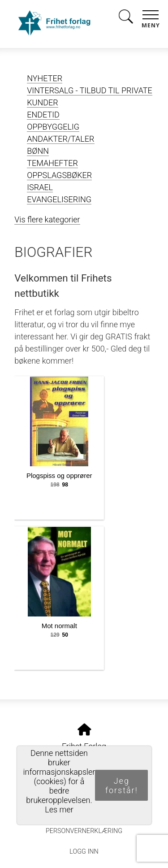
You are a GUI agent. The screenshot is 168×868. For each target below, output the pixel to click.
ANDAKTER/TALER (60, 139)
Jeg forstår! (122, 786)
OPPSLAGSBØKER (59, 175)
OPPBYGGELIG (53, 127)
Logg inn (84, 852)
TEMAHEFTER (52, 163)
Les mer (59, 809)
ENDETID (43, 115)
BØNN (38, 151)
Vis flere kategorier (47, 219)
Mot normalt (59, 626)
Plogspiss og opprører (59, 475)
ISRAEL (40, 187)
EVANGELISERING (59, 199)
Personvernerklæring (84, 831)
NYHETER (45, 78)
